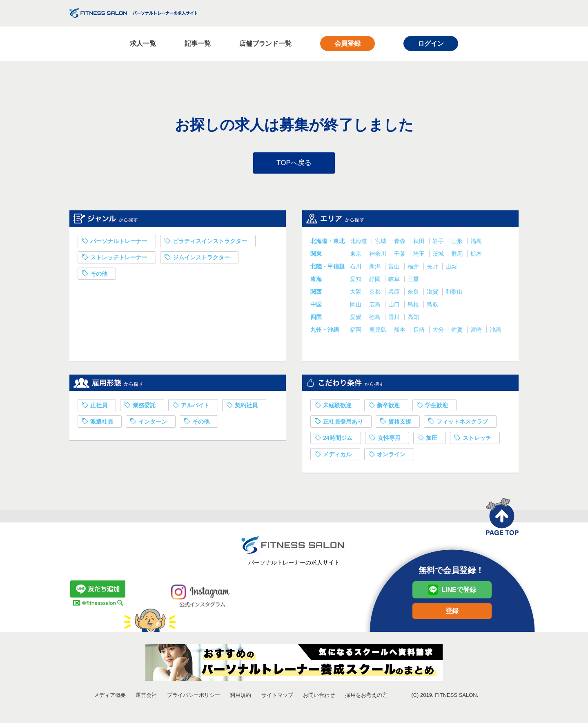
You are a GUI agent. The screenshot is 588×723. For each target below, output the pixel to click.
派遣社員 (102, 424)
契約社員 (246, 407)
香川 (395, 319)
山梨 (451, 268)
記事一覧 (198, 44)
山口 (395, 306)
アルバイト (195, 407)
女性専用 (389, 440)
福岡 (356, 332)
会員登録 (347, 44)
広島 (376, 306)
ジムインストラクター (201, 259)
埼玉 (420, 256)
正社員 (99, 407)
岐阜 (395, 281)
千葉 (401, 256)
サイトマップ (277, 697)
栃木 (476, 256)
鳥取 (432, 306)
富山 (395, 268)
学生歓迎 (437, 407)
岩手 (439, 243)
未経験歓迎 (337, 407)
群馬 (458, 256)
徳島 (376, 319)
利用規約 (241, 697)
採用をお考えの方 (366, 697)
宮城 (381, 243)
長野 (433, 268)
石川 (356, 268)
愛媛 (356, 319)
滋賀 (433, 294)
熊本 (401, 332)
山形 (458, 243)
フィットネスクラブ (462, 424)
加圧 (432, 440)
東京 (356, 256)
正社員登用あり (343, 424)
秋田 (420, 243)
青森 (401, 243)
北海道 (359, 243)
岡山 (356, 306)
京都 (376, 294)
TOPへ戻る (294, 164)
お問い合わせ (319, 697)
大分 (439, 332)
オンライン (391, 456)
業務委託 (144, 407)
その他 (99, 276)
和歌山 (454, 294)
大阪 (356, 294)
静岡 (376, 281)
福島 (476, 243)
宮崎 (477, 332)
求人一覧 (143, 44)
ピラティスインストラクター (210, 243)
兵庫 (395, 294)
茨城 (439, 256)
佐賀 (458, 332)
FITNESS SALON (133, 13)
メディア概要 (110, 697)
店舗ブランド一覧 (265, 44)
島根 (414, 306)
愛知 (356, 281)
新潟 (376, 268)
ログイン (431, 44)
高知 (413, 319)
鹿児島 (379, 332)
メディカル (337, 456)
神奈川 (379, 256)
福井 (414, 268)
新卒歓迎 (388, 407)
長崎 (420, 332)
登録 (452, 613)
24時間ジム (338, 440)
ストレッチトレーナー (119, 259)
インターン (153, 424)
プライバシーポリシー (194, 697)
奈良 (414, 294)
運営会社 (146, 697)
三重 (413, 281)
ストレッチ (477, 440)
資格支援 (400, 424)
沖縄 (495, 332)
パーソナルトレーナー (119, 243)
